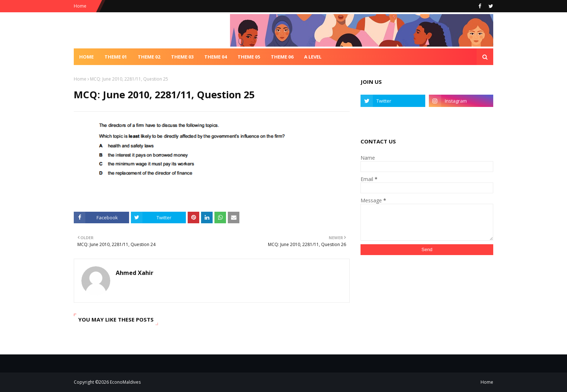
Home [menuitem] (86, 57)
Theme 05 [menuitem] (249, 57)
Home (80, 6)
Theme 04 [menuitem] (216, 57)
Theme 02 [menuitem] (149, 57)
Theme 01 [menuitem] (116, 57)
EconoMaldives (125, 382)
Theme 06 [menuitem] (282, 57)
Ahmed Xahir (135, 273)
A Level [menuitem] (313, 57)
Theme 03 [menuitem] (182, 57)
